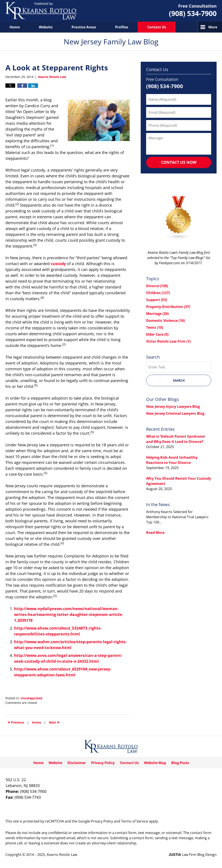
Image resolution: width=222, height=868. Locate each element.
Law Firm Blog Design (193, 855)
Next (54, 722)
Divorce (157, 286)
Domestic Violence (165, 321)
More (213, 27)
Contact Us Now (179, 162)
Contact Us (157, 27)
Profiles (122, 27)
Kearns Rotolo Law (62, 855)
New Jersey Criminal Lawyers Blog (175, 413)
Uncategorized (31, 698)
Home (15, 27)
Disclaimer (77, 763)
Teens (155, 327)
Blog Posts (180, 763)
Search (179, 380)
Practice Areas (84, 27)
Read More (155, 533)
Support (157, 300)
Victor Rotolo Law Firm (168, 341)
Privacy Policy (103, 763)
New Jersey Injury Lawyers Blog (173, 406)
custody (58, 264)
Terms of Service (135, 821)
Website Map (155, 763)
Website (46, 27)
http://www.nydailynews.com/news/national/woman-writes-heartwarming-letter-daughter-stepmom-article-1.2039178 (69, 614)
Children (158, 293)
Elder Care (157, 334)
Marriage (157, 314)
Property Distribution (168, 307)
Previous (16, 722)
